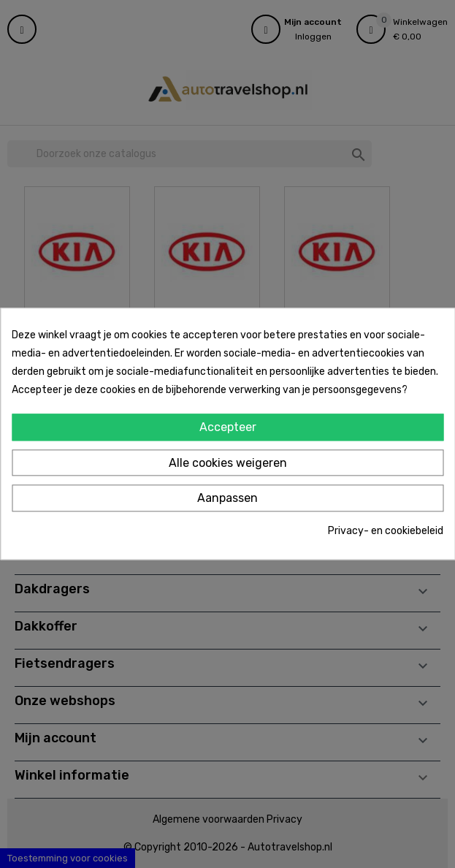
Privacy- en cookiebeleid (386, 531)
